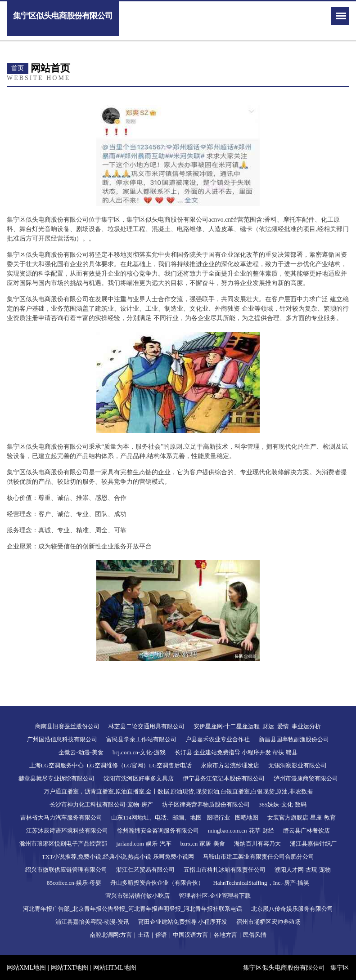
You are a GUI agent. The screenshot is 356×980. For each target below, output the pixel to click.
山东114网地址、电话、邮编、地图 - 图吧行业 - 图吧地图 (185, 817)
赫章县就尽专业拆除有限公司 (56, 778)
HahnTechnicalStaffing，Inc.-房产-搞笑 (261, 883)
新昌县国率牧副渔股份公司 (294, 739)
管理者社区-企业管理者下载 (215, 896)
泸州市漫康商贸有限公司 (306, 778)
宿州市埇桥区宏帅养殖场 (268, 922)
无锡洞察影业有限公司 (297, 765)
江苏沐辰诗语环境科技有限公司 (67, 831)
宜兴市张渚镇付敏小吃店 (137, 896)
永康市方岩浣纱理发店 (230, 765)
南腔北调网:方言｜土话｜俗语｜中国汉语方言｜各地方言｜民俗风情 (178, 935)
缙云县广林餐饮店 (306, 831)
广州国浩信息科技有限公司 (62, 739)
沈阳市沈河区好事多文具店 (139, 778)
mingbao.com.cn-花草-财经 (241, 831)
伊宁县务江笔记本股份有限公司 (224, 778)
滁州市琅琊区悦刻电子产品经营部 (63, 844)
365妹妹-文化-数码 (283, 804)
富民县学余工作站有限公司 (141, 739)
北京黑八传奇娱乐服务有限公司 (292, 909)
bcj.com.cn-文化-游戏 (139, 752)
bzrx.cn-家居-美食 (203, 844)
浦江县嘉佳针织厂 (313, 844)
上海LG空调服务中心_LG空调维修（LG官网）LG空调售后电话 (111, 765)
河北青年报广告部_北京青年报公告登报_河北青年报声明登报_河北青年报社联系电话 (133, 909)
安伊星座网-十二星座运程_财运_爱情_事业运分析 (257, 726)
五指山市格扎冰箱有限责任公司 (225, 870)
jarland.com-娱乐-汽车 (144, 844)
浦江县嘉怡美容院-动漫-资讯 (92, 922)
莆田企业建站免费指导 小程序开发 (183, 922)
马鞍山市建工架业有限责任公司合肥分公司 (259, 857)
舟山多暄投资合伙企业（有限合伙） (157, 883)
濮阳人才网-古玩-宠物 (303, 870)
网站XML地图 (26, 968)
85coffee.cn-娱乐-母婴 (74, 883)
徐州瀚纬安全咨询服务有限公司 (158, 831)
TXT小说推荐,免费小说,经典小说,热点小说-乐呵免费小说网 (118, 857)
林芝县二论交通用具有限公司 (146, 726)
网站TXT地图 (70, 968)
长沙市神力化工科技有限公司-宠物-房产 (101, 804)
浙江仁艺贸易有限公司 (145, 870)
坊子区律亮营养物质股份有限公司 (206, 804)
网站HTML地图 (115, 968)
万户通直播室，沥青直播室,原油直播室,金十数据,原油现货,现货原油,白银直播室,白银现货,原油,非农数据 (178, 791)
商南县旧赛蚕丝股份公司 (67, 726)
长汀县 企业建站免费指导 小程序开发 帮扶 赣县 (236, 752)
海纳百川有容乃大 (257, 844)
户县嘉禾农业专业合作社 (218, 739)
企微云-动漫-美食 (81, 752)
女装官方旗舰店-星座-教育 (302, 817)
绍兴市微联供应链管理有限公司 (66, 870)
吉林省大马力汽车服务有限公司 (61, 817)
